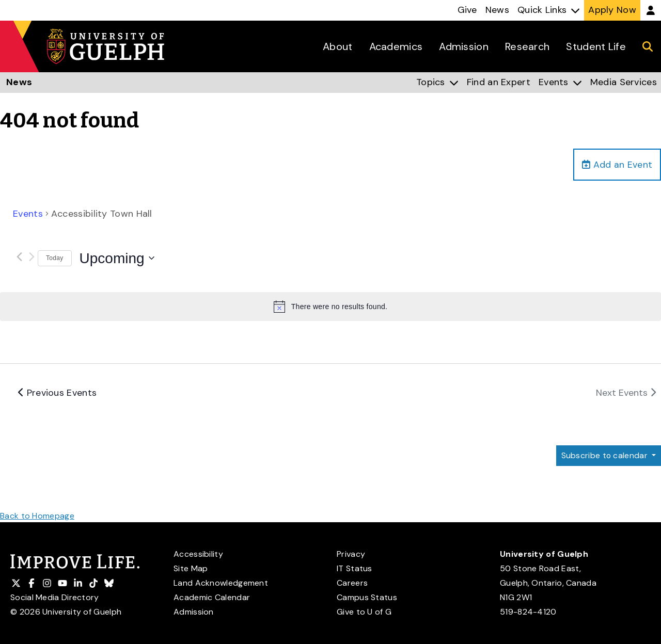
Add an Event (617, 165)
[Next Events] (32, 257)
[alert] (330, 307)
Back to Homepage (37, 516)
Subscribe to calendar (605, 456)
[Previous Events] (19, 257)
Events (28, 214)
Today (55, 259)
